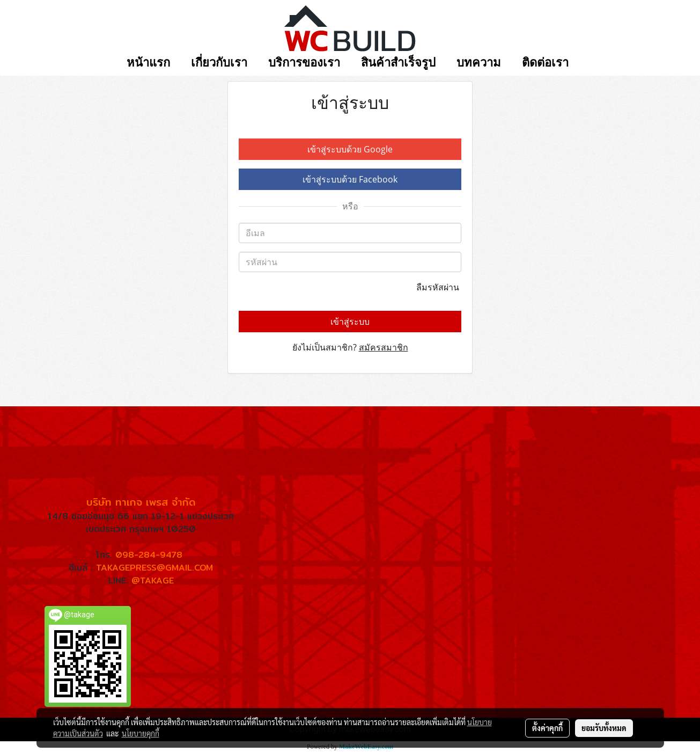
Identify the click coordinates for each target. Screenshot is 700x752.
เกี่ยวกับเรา (219, 63)
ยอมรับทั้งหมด (604, 728)
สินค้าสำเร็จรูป (398, 63)
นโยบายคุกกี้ (141, 733)
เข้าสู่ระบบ (350, 322)
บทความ (479, 63)
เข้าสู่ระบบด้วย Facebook (350, 179)
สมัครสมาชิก (384, 347)
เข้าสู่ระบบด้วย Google (350, 149)
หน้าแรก (148, 63)
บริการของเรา (304, 63)
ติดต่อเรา (545, 63)
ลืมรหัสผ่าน (439, 287)
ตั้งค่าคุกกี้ (547, 728)
